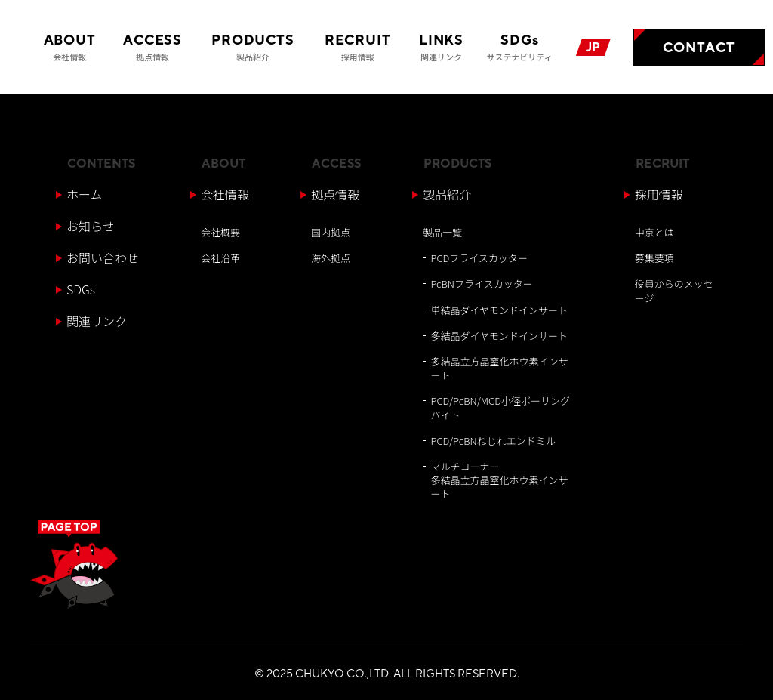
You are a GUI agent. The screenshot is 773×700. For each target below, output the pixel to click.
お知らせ (91, 226)
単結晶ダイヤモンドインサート (499, 310)
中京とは (654, 232)
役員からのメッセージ (674, 290)
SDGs (81, 289)
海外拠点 (331, 258)
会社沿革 (220, 258)
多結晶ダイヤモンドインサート (499, 336)
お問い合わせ (103, 257)
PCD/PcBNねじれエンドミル (493, 441)
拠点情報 (335, 194)
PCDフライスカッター (479, 258)
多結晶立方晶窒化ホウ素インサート (499, 368)
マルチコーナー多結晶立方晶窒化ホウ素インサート (499, 480)
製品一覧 (442, 232)
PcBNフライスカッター (481, 284)
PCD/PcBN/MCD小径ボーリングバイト (500, 407)
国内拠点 (331, 232)
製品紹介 (447, 194)
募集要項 (654, 258)
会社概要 (220, 232)
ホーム (85, 194)
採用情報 (659, 194)
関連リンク (97, 321)
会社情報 (225, 194)
